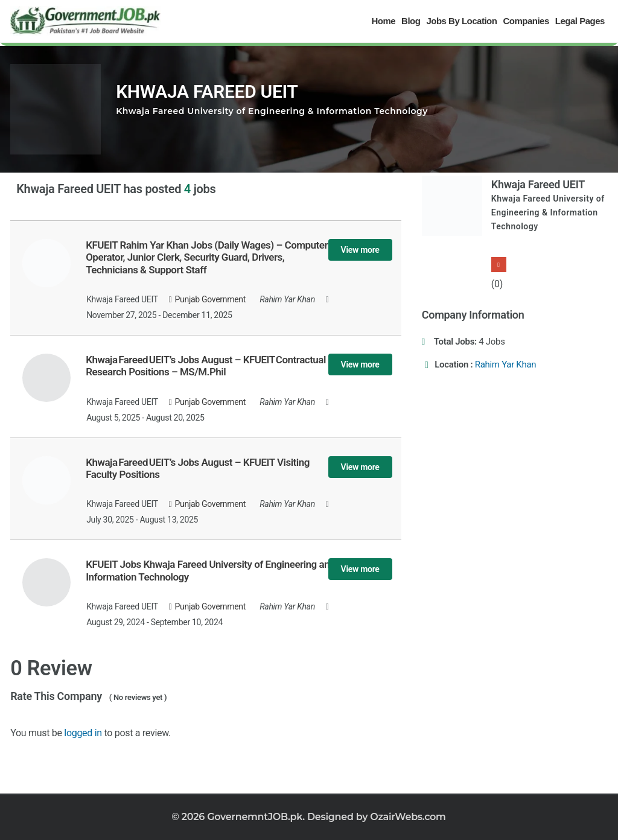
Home (383, 21)
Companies (526, 21)
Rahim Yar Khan (506, 364)
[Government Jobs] (86, 21)
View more (360, 250)
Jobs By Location (461, 21)
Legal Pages (580, 21)
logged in (83, 733)
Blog (411, 21)
